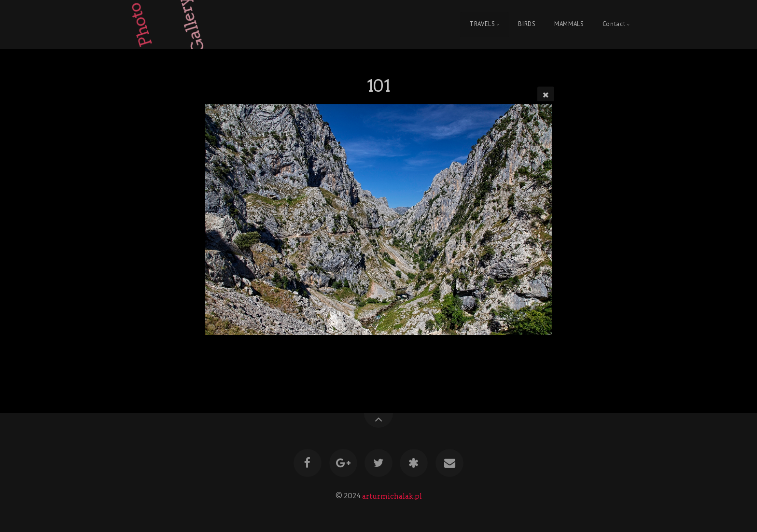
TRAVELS (482, 24)
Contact (614, 24)
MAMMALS (569, 24)
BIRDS (527, 24)
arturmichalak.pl (392, 496)
